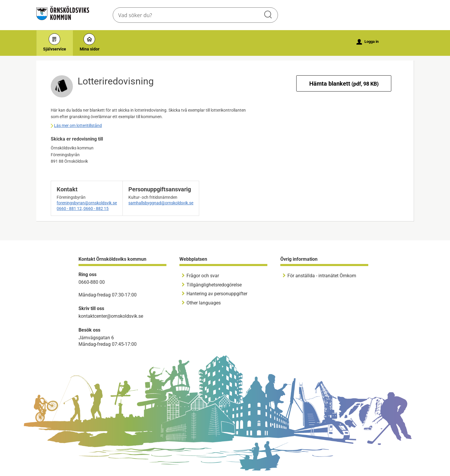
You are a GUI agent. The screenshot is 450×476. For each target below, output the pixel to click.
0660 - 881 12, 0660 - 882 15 (83, 208)
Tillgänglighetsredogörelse (214, 285)
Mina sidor (90, 42)
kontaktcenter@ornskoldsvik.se (111, 316)
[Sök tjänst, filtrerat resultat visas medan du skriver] (195, 15)
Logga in (368, 42)
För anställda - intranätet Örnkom (322, 276)
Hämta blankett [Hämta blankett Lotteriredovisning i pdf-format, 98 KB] (344, 84)
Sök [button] (269, 15)
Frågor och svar (203, 276)
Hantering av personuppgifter (217, 294)
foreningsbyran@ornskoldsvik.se (87, 203)
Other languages (204, 303)
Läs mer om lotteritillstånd (78, 125)
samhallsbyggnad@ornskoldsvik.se (161, 203)
